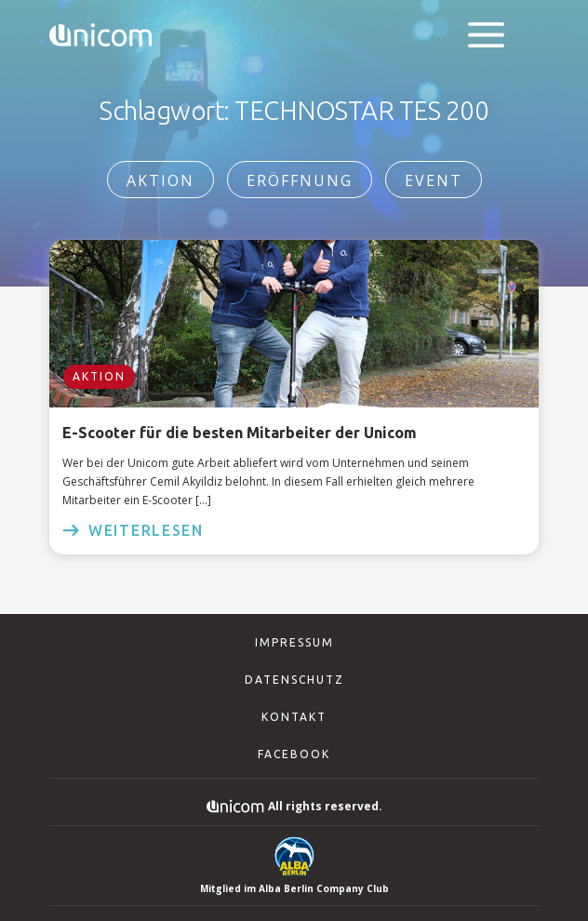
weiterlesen (133, 530)
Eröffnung (300, 180)
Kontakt (294, 717)
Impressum (294, 642)
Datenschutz (294, 680)
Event (434, 180)
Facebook (294, 754)
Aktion (160, 180)
